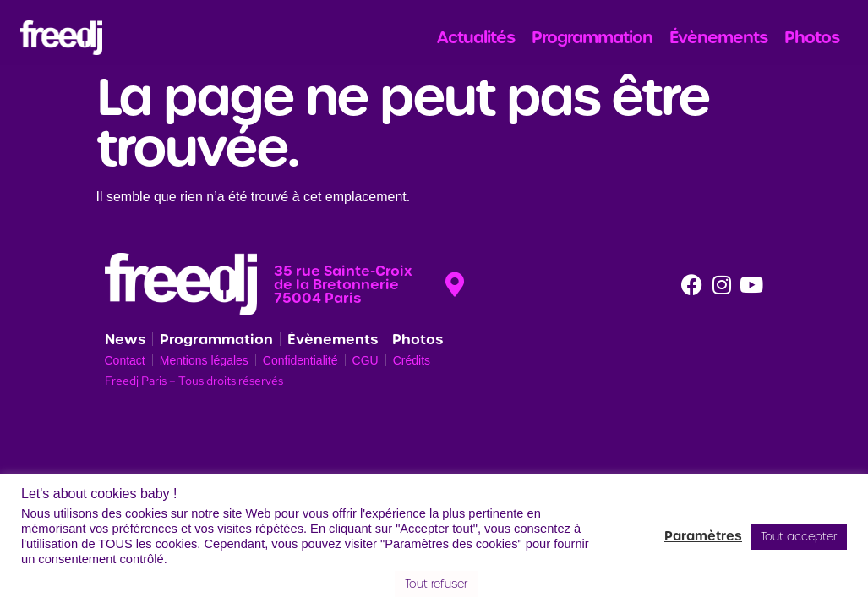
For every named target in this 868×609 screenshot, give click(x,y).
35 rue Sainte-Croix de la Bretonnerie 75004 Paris (343, 284)
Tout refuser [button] (436, 584)
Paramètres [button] (703, 536)
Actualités (476, 37)
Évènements (718, 37)
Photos (812, 37)
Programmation (592, 37)
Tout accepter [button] (799, 537)
